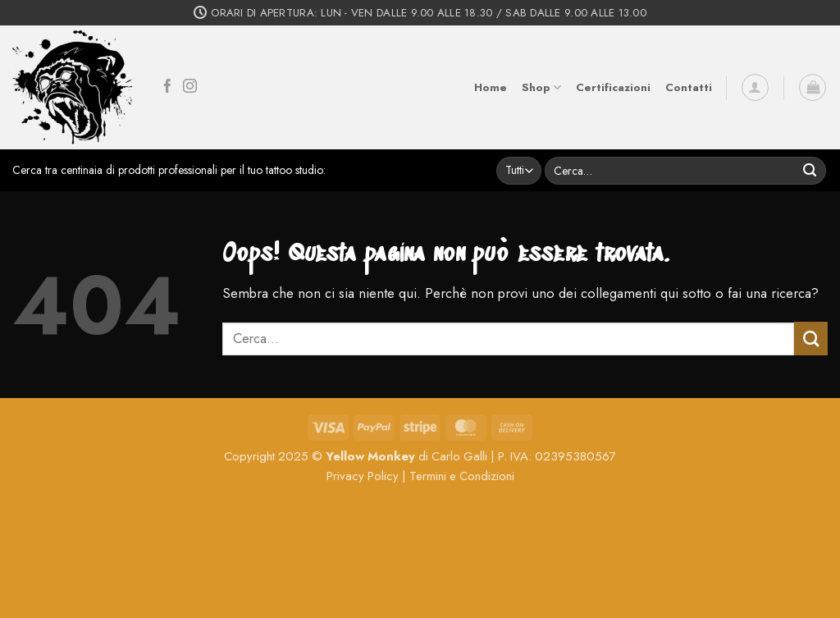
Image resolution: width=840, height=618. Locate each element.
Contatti (689, 87)
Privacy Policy (363, 476)
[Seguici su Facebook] (168, 87)
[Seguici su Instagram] (190, 87)
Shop (541, 88)
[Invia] (810, 170)
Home (491, 87)
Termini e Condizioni (462, 476)
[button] (755, 87)
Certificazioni (613, 87)
